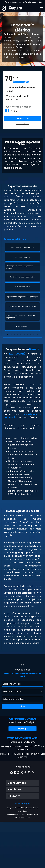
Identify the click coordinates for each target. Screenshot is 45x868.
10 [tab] (38, 333)
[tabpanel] (22, 287)
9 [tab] (34, 333)
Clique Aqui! (23, 728)
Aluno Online (37, 2)
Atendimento (13, 2)
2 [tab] (11, 333)
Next (40, 287)
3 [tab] (14, 333)
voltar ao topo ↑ (22, 804)
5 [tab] (21, 333)
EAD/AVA (25, 2)
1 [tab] (8, 333)
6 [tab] (24, 333)
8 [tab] (31, 333)
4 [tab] (18, 333)
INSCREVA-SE (23, 119)
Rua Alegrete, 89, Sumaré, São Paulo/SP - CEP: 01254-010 (22, 755)
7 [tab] (27, 333)
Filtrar (22, 706)
